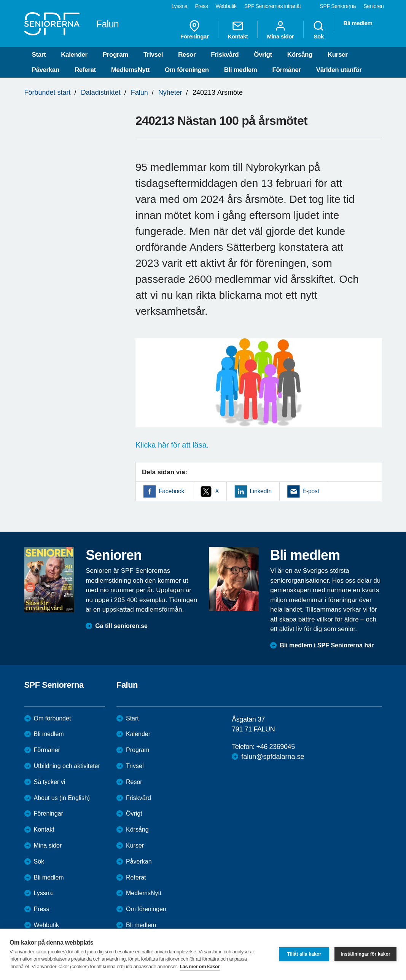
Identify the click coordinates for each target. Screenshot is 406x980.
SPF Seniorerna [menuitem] (338, 6)
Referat (85, 70)
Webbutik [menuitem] (226, 6)
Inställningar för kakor (365, 954)
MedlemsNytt (130, 70)
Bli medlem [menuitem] (358, 23)
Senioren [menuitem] (373, 6)
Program (115, 55)
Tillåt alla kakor (304, 954)
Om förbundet (53, 718)
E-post (311, 491)
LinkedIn (260, 491)
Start (39, 55)
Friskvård (225, 55)
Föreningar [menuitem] (194, 30)
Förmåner (287, 70)
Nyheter (170, 92)
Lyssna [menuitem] (180, 6)
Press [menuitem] (201, 6)
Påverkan (46, 70)
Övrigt (263, 55)
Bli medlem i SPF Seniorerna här (327, 645)
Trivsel (153, 55)
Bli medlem (241, 70)
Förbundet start (48, 92)
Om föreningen (187, 70)
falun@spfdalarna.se (273, 757)
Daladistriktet (101, 92)
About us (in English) (62, 798)
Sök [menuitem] (318, 30)
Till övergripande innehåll (0, 0)
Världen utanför (339, 70)
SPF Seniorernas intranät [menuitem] (273, 6)
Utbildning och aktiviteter (67, 766)
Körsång (300, 55)
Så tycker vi (50, 782)
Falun (139, 92)
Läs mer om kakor (200, 966)
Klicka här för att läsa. (172, 445)
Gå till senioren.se (121, 626)
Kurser (338, 55)
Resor (187, 55)
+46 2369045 (276, 747)
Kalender (74, 55)
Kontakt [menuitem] (238, 30)
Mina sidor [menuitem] (280, 30)
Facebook (171, 491)
